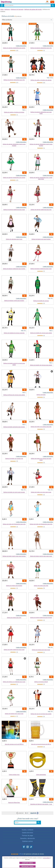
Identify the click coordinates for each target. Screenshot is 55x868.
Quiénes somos (27, 841)
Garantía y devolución (27, 838)
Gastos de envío (27, 833)
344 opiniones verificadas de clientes (34, 854)
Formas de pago (27, 836)
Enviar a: (47, 2)
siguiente (34, 813)
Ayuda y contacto (27, 830)
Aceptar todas (27, 863)
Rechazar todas (27, 866)
